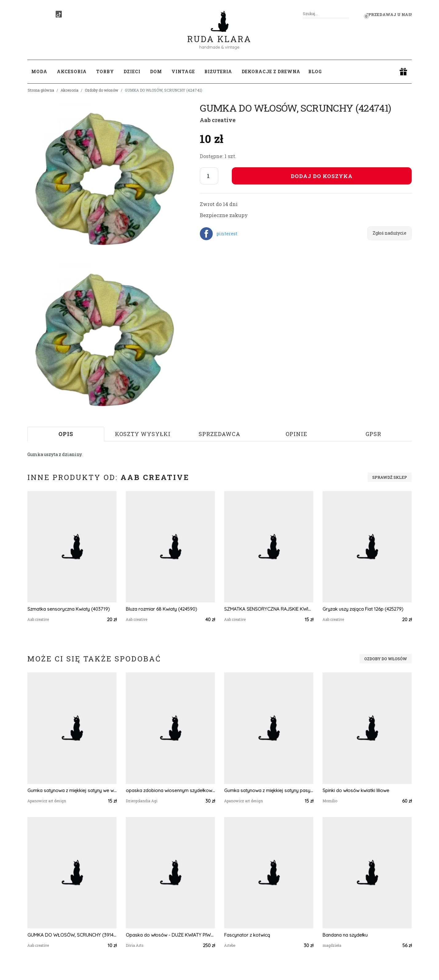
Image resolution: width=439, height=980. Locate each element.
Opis (66, 434)
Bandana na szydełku (345, 935)
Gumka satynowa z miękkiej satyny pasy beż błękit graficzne (269, 790)
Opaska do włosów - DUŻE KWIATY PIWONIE (170, 935)
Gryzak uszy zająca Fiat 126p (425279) (363, 609)
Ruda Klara (219, 34)
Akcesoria (69, 90)
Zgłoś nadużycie (390, 233)
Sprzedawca (219, 434)
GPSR (373, 434)
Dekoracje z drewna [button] (271, 71)
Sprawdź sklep (390, 477)
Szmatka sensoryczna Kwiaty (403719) (69, 609)
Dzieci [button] (132, 71)
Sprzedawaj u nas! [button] (389, 14)
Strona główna (41, 90)
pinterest (227, 234)
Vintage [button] (183, 71)
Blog (315, 71)
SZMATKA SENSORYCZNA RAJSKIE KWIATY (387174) (269, 609)
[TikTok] (59, 14)
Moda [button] (39, 71)
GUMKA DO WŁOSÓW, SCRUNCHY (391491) (72, 935)
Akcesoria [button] (72, 71)
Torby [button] (105, 71)
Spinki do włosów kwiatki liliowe (356, 790)
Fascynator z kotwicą (247, 935)
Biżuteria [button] (218, 71)
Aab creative (218, 120)
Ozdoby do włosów (102, 90)
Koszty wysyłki (143, 434)
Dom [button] (156, 71)
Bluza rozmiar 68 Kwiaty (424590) (161, 609)
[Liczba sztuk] (209, 176)
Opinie (297, 434)
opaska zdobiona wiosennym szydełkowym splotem (170, 790)
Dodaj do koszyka (322, 176)
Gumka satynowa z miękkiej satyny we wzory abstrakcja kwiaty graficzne (72, 790)
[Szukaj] (346, 14)
